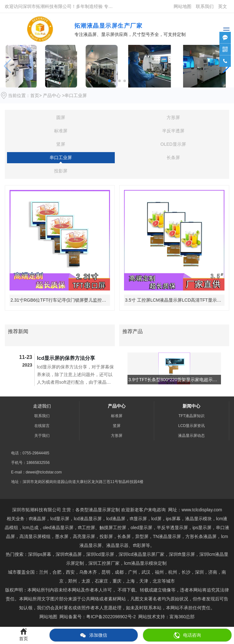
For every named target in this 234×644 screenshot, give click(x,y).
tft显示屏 (182, 554)
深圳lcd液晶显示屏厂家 (141, 554)
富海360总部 (182, 617)
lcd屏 (156, 519)
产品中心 (52, 95)
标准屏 (61, 131)
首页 (35, 95)
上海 (130, 581)
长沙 (186, 572)
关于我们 (42, 436)
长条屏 (173, 157)
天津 (144, 581)
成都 (119, 572)
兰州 (44, 572)
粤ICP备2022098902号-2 (111, 617)
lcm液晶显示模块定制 (145, 563)
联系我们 (205, 6)
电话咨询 (187, 635)
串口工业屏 (61, 157)
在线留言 (42, 426)
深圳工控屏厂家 (104, 563)
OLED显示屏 (173, 144)
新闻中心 (191, 406)
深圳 (199, 572)
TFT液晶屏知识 (191, 416)
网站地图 (182, 6)
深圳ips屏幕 (40, 554)
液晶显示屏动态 (191, 436)
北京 (157, 581)
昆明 (106, 572)
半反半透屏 (173, 131)
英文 (223, 6)
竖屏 (61, 144)
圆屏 (61, 117)
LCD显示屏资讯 (191, 426)
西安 (70, 572)
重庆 (117, 581)
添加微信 (93, 635)
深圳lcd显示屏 (100, 554)
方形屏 (173, 117)
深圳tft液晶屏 (69, 554)
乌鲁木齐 (88, 572)
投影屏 (61, 171)
